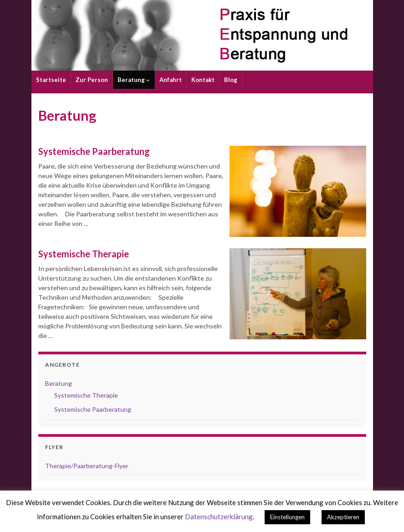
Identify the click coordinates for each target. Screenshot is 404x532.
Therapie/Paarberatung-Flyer (87, 466)
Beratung (134, 80)
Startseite (51, 80)
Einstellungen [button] (287, 517)
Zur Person (92, 80)
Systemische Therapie (84, 254)
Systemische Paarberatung (94, 151)
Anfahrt (171, 80)
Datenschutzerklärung (219, 517)
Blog (231, 80)
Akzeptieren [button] (343, 517)
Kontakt (203, 80)
